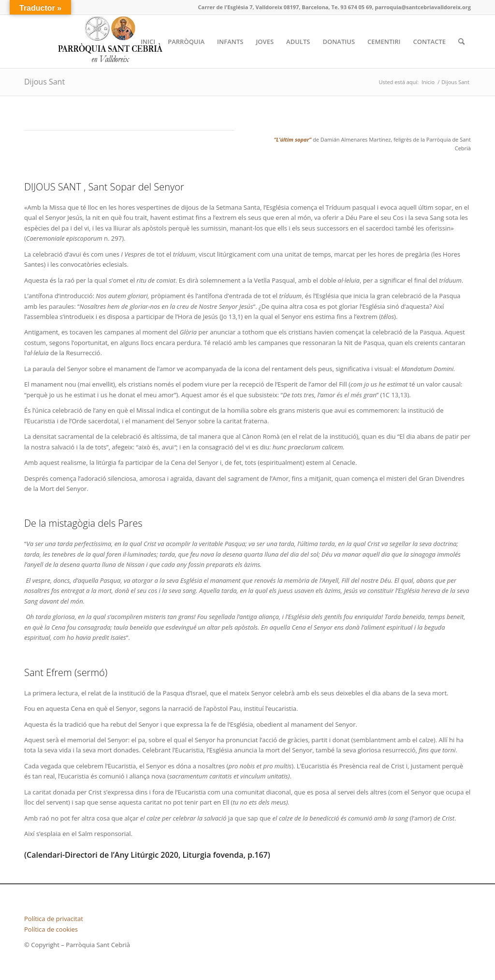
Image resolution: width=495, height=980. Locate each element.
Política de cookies (51, 929)
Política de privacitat (54, 919)
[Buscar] (461, 42)
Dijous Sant (44, 82)
